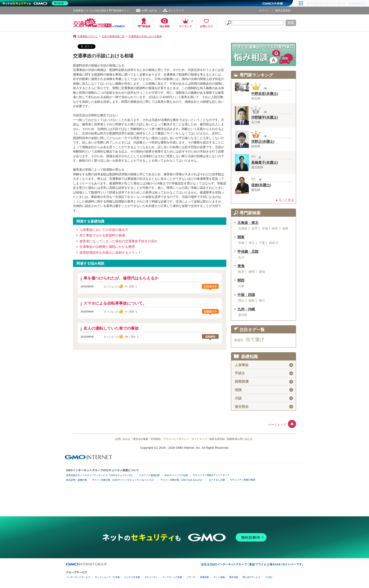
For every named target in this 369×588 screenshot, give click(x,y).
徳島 (252, 301)
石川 (241, 257)
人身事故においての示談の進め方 (104, 230)
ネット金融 (219, 577)
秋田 (275, 229)
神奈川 (274, 243)
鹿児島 (243, 315)
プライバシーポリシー (176, 439)
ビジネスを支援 (132, 577)
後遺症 (239, 340)
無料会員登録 (283, 10)
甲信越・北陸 (248, 252)
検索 (291, 23)
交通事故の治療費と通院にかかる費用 (107, 247)
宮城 (265, 229)
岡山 (241, 301)
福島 (285, 229)
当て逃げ (255, 339)
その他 (268, 577)
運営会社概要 (141, 439)
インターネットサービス (78, 577)
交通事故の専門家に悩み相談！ (264, 54)
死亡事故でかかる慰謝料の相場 (102, 235)
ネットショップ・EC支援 (107, 577)
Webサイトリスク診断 (176, 475)
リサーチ (191, 577)
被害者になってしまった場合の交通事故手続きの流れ (119, 241)
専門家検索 (144, 26)
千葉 (262, 243)
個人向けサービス (251, 577)
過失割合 (264, 407)
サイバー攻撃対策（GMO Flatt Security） (182, 480)
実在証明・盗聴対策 (76, 480)
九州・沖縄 (246, 309)
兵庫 (241, 286)
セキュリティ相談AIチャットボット (211, 475)
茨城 (241, 243)
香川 (262, 301)
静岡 (252, 272)
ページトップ (277, 425)
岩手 (255, 229)
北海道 (243, 229)
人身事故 (264, 365)
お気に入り (206, 26)
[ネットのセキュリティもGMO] (36, 3)
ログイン (264, 10)
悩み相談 (165, 26)
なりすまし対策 (217, 480)
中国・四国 (246, 295)
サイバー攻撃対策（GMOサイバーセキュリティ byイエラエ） (124, 480)
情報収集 (204, 577)
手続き (264, 373)
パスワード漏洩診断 (149, 475)
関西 (241, 280)
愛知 (262, 272)
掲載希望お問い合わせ (240, 439)
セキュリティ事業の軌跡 (242, 480)
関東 (241, 237)
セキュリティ (151, 577)
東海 (241, 266)
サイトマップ (176, 10)
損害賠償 (264, 382)
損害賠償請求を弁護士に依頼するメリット (110, 252)
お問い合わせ (149, 10)
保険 (264, 390)
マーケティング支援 (172, 577)
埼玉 (252, 243)
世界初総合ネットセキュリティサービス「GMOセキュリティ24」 (100, 475)
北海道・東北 (248, 223)
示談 (264, 398)
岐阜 (241, 272)
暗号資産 (234, 577)
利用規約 (156, 439)
